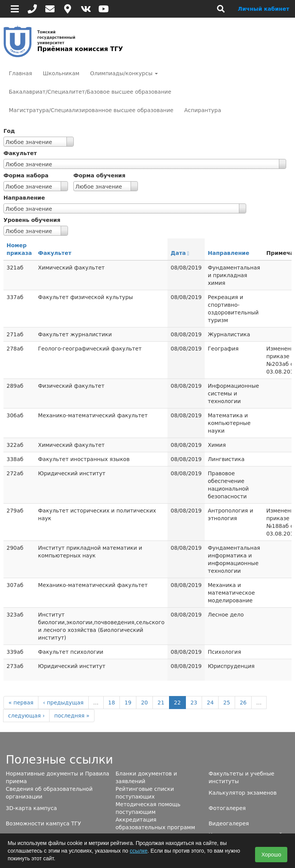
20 (144, 703)
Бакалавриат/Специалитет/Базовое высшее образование (90, 92)
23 (194, 703)
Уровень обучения (32, 220)
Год (9, 131)
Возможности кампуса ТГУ (43, 823)
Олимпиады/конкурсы (124, 73)
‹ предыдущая (63, 703)
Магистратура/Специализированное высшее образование (91, 110)
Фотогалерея (227, 808)
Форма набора (26, 175)
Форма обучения (99, 175)
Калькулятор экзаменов (243, 793)
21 (161, 703)
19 (128, 703)
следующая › (26, 716)
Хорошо (271, 855)
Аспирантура (202, 110)
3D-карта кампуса (31, 808)
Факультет (20, 153)
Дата (180, 253)
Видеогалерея (229, 823)
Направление (24, 198)
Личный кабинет (264, 9)
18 (112, 703)
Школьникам (61, 73)
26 (243, 703)
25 (227, 703)
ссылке (139, 851)
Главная (20, 73)
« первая (21, 703)
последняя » (72, 716)
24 (210, 703)
